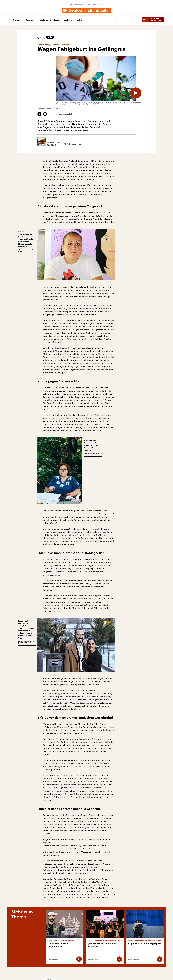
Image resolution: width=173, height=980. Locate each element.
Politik (41, 37)
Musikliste (68, 20)
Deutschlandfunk (77, 4)
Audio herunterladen (66, 114)
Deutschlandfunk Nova (94, 4)
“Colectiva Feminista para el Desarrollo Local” (65, 327)
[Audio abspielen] (136, 93)
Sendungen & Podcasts (49, 20)
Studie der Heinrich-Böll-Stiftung (89, 293)
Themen (16, 20)
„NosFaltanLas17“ (63, 818)
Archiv (79, 20)
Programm (31, 20)
